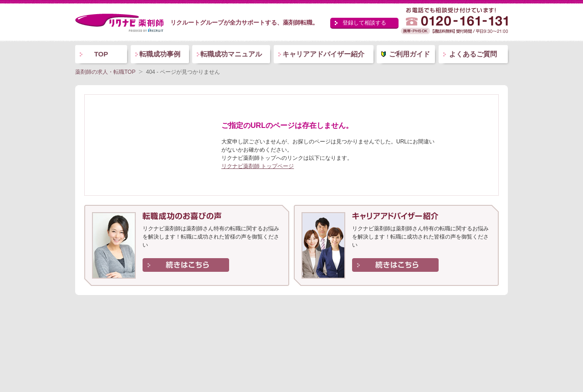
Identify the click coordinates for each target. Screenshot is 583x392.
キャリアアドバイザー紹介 (323, 54)
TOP (101, 54)
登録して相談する (364, 23)
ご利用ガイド (409, 54)
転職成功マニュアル (231, 54)
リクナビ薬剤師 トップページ (258, 166)
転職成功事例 (160, 54)
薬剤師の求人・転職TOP (105, 72)
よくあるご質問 (473, 54)
